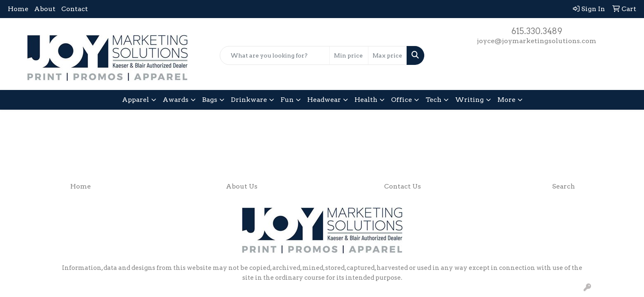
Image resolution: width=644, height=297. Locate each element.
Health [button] (366, 100)
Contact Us (402, 186)
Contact (75, 9)
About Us (242, 186)
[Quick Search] (275, 55)
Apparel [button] (136, 100)
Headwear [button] (324, 100)
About (45, 9)
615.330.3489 (537, 31)
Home (18, 9)
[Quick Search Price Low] (349, 55)
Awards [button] (176, 100)
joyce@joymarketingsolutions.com (537, 41)
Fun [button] (287, 100)
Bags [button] (210, 100)
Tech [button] (434, 100)
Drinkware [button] (249, 100)
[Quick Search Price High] (388, 55)
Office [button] (401, 100)
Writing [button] (469, 100)
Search (563, 186)
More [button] (506, 100)
